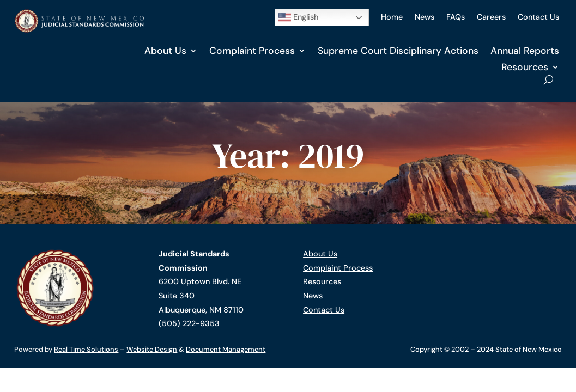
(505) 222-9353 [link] (189, 323)
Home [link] (392, 17)
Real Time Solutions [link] (86, 349)
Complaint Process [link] (252, 51)
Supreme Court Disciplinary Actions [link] (398, 51)
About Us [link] (165, 51)
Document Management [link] (226, 349)
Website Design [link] (152, 349)
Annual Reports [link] (525, 51)
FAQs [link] (456, 17)
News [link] (425, 17)
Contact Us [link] (538, 17)
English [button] (298, 17)
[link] (79, 30)
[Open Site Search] (548, 80)
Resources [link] (525, 67)
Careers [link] (491, 17)
